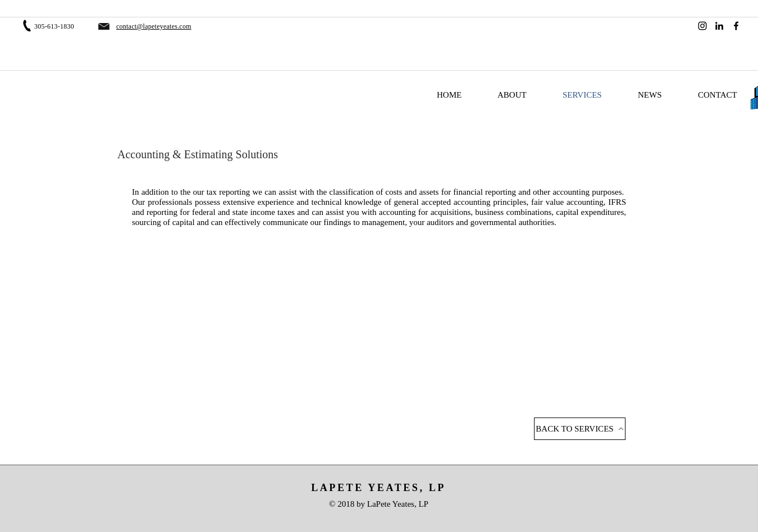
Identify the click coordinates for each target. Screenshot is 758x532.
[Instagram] (702, 26)
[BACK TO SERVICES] (580, 429)
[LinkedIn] (719, 26)
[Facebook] (736, 26)
